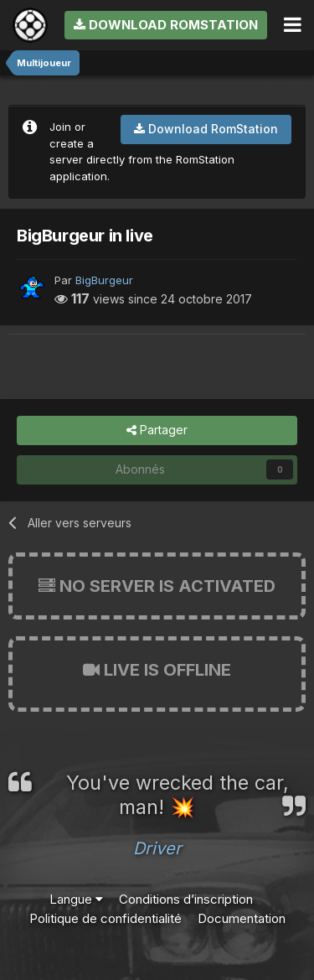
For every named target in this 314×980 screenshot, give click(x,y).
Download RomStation (166, 25)
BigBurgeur (104, 280)
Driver (157, 848)
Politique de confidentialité (106, 918)
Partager (157, 430)
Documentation (242, 918)
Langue (76, 899)
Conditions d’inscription (186, 899)
